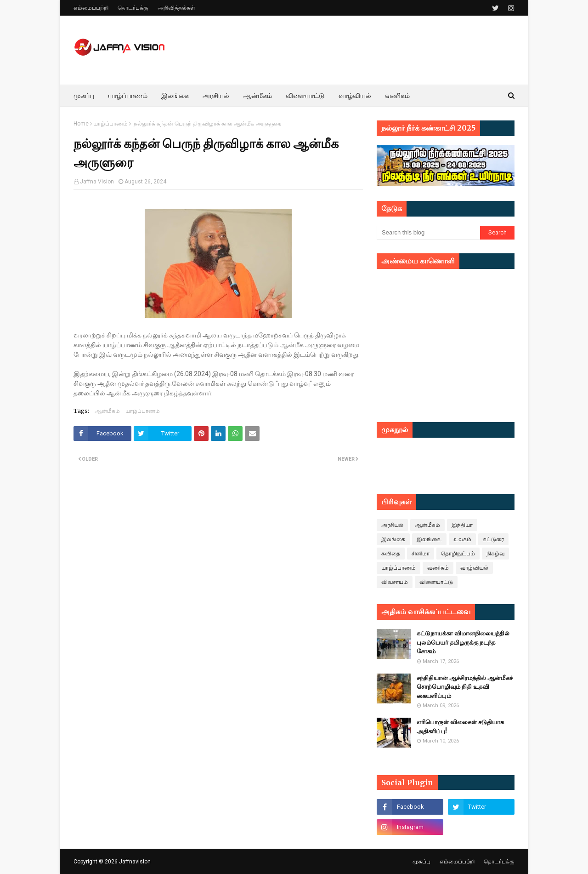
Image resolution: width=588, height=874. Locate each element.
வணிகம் (438, 568)
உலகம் (462, 539)
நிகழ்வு (495, 554)
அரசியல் (392, 525)
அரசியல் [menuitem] (216, 96)
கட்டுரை (493, 539)
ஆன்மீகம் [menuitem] (257, 96)
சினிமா (421, 554)
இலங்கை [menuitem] (175, 96)
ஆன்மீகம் (107, 411)
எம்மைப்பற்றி (91, 8)
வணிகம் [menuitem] (397, 96)
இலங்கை (393, 539)
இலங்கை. (429, 539)
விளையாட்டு (436, 582)
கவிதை (391, 554)
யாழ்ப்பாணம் (110, 124)
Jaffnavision (135, 862)
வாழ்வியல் (474, 568)
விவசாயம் (395, 582)
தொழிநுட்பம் (458, 554)
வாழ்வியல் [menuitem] (355, 96)
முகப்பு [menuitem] (84, 96)
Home (81, 124)
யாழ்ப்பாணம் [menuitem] (128, 96)
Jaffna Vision (97, 182)
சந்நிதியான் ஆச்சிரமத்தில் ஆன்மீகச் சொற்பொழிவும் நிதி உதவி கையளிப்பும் (465, 687)
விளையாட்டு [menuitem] (305, 96)
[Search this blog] (428, 233)
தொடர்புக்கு (133, 8)
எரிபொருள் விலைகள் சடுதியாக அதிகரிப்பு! (460, 727)
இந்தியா (462, 525)
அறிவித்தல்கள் (176, 8)
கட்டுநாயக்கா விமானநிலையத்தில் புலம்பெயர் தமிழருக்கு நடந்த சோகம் (463, 642)
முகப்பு (421, 862)
